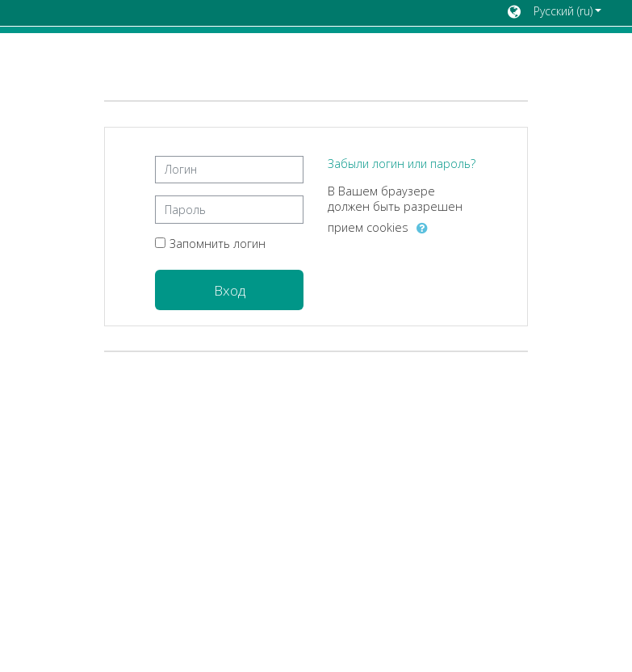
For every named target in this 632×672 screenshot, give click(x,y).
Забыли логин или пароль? (402, 164)
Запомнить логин (218, 244)
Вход (230, 290)
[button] (555, 13)
